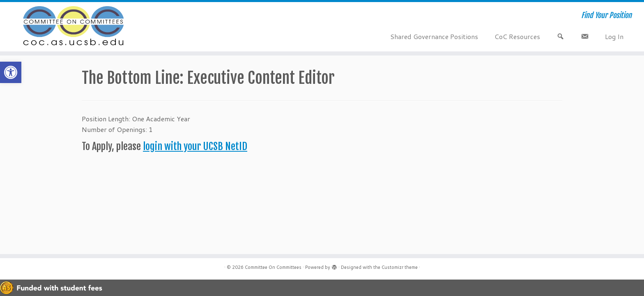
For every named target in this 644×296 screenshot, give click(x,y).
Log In (614, 36)
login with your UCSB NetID (195, 146)
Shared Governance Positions (434, 36)
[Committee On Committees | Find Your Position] (74, 27)
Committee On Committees (273, 267)
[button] (11, 72)
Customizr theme (400, 267)
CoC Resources (517, 36)
